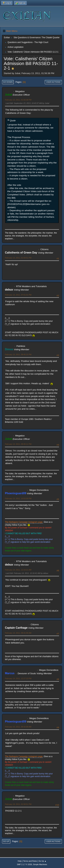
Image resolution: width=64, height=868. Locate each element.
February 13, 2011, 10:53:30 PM (18, 498)
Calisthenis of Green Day (21, 253)
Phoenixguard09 (16, 493)
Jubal (9, 95)
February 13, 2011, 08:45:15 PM (18, 355)
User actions (53, 82)
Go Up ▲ (42, 861)
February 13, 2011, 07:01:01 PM (18, 295)
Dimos (9, 349)
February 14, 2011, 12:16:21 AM (18, 570)
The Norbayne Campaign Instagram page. (24, 522)
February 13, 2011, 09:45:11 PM (18, 444)
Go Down (8, 82)
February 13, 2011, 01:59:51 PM (18, 258)
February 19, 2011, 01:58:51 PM (18, 804)
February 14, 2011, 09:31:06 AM (18, 633)
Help (20, 861)
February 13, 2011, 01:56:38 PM (18, 100)
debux (9, 290)
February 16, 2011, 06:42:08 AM (18, 727)
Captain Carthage (16, 628)
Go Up (6, 841)
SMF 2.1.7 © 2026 (24, 864)
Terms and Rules (30, 861)
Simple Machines (40, 864)
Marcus (10, 673)
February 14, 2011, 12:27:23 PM (18, 678)
